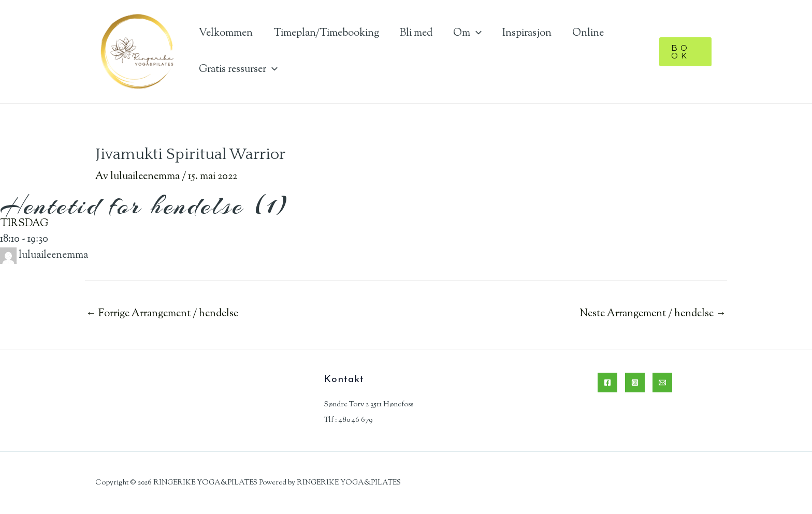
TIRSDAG (24, 224)
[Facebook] (607, 383)
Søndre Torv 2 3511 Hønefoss (369, 405)
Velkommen (226, 33)
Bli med (416, 33)
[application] (476, 33)
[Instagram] (635, 383)
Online (588, 33)
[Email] (662, 383)
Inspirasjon (527, 33)
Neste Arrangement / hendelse (653, 314)
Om (467, 33)
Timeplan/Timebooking (326, 33)
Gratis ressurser (238, 70)
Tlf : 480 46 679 (348, 420)
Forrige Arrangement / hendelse (162, 314)
